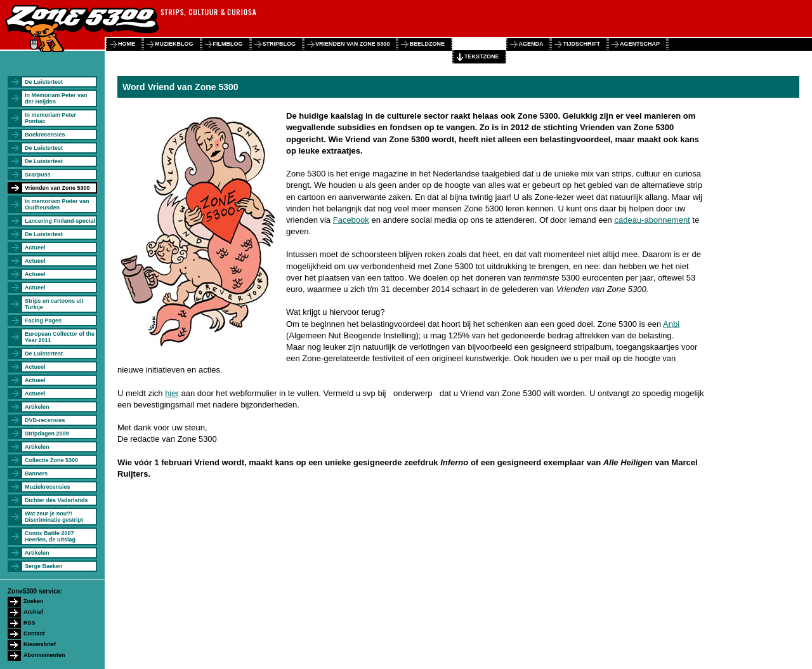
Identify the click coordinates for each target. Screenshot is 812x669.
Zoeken (34, 601)
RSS (29, 623)
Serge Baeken (44, 566)
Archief (33, 612)
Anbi (671, 324)
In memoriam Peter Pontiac (50, 118)
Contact (34, 633)
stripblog (279, 44)
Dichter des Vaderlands (56, 500)
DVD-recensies (45, 420)
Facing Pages (43, 321)
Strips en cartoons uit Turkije (54, 304)
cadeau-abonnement (652, 220)
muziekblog (174, 44)
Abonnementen (44, 655)
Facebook (351, 220)
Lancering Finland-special (60, 221)
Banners (36, 474)
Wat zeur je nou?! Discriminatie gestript (54, 517)
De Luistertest (44, 82)
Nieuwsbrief (40, 644)
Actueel (35, 248)
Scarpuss (38, 175)
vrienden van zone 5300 (352, 44)
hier (172, 393)
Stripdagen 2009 (47, 434)
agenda (531, 44)
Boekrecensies (45, 135)
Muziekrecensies (48, 487)
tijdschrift (581, 44)
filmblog (228, 44)
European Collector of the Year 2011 (60, 337)
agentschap (640, 44)
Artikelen (37, 407)
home (127, 44)
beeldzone (427, 44)
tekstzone (482, 56)
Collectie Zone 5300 (51, 460)
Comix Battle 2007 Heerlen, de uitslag (50, 536)
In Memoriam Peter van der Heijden (56, 98)
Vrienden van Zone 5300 (57, 188)
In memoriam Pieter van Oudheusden (57, 204)
